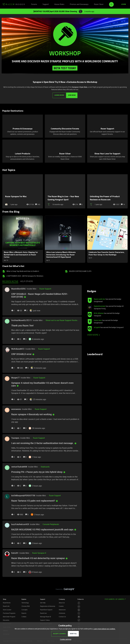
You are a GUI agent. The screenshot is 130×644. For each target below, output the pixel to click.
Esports (24, 612)
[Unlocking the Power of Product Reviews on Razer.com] (107, 190)
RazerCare (43, 612)
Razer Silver (99, 4)
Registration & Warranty (48, 605)
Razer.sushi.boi (99, 298)
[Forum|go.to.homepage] (13, 4)
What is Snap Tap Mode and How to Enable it (23, 270)
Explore (24, 598)
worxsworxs (16, 408)
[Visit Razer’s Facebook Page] (79, 602)
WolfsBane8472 (18, 348)
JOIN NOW (72, 94)
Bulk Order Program (9, 616)
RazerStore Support (46, 609)
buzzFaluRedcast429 (20, 523)
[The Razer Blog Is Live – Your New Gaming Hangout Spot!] (65, 190)
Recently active (10, 281)
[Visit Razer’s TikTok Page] (79, 619)
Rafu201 (15, 552)
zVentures (62, 612)
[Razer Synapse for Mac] (23, 190)
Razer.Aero (98, 319)
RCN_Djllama (99, 312)
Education (6, 619)
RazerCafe (6, 605)
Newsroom (62, 609)
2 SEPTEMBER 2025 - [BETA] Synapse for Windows (25, 275)
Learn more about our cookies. (104, 629)
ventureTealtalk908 (19, 466)
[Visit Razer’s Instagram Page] (79, 606)
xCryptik (97, 327)
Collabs (24, 616)
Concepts (24, 609)
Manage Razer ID (46, 616)
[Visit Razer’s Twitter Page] (79, 613)
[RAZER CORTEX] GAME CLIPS (80, 270)
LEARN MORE (59, 94)
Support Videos (45, 619)
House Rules (59, 4)
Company (62, 598)
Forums (34, 4)
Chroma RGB (26, 605)
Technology (25, 602)
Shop (5, 598)
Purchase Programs (9, 612)
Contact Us (62, 616)
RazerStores (7, 602)
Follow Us (81, 598)
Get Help (43, 602)
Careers (61, 605)
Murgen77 (15, 377)
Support (46, 4)
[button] (65, 639)
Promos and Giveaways (79, 4)
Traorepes (15, 437)
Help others (27, 281)
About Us (62, 602)
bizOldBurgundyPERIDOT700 (23, 495)
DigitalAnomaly (100, 305)
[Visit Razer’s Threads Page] (79, 609)
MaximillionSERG (18, 288)
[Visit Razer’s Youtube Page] (79, 616)
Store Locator (7, 609)
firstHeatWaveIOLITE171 (22, 320)
